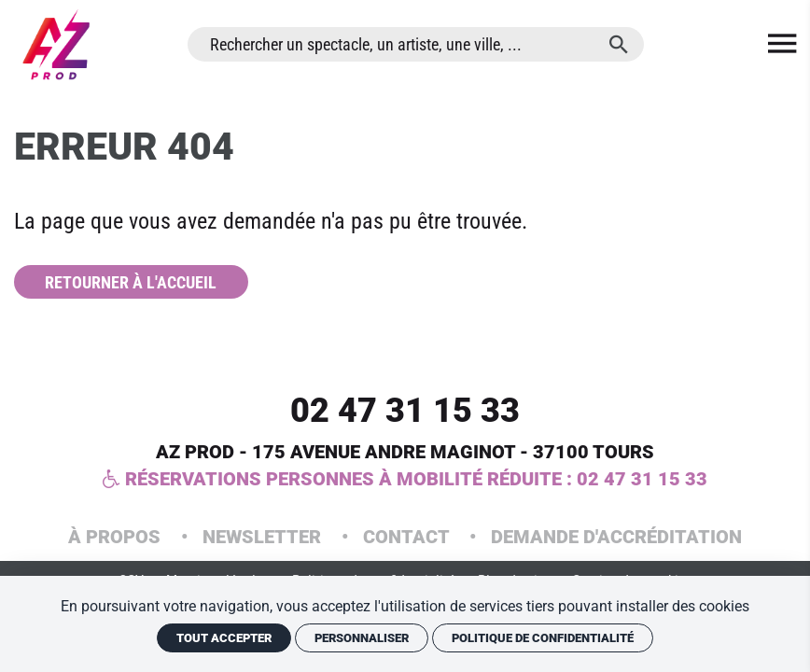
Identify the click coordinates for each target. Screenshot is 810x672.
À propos (117, 537)
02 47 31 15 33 (405, 411)
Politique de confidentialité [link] (543, 638)
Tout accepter (224, 638)
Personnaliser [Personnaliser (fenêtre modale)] (362, 638)
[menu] (782, 44)
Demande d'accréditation (616, 537)
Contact (408, 537)
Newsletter (264, 537)
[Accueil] (56, 44)
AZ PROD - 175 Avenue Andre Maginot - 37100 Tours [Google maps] (405, 452)
